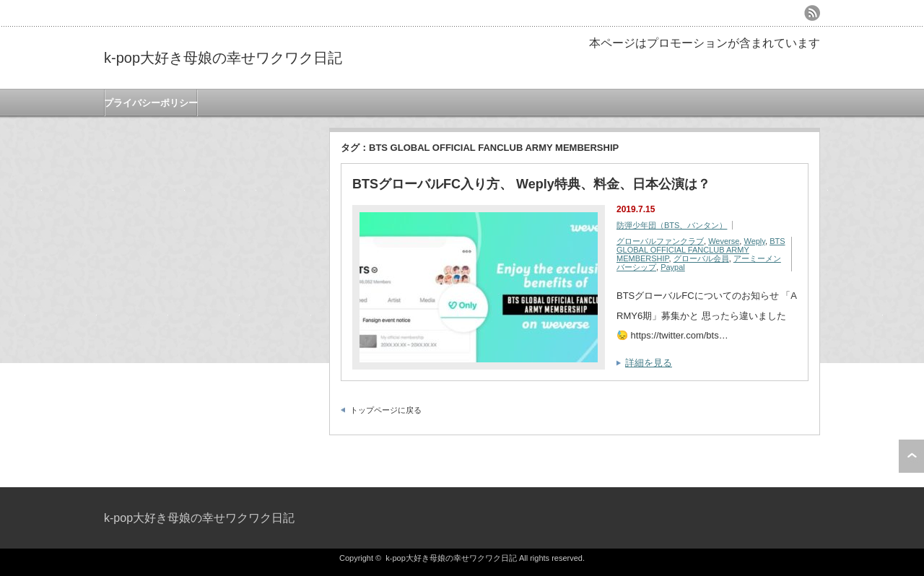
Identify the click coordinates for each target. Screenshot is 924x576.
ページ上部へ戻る (911, 456)
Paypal (673, 267)
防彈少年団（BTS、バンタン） (672, 225)
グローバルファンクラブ (660, 241)
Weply (754, 241)
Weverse (724, 241)
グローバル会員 (701, 258)
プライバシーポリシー (151, 103)
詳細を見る (649, 363)
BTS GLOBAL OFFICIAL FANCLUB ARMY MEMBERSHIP (701, 250)
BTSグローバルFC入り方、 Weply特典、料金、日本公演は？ (531, 184)
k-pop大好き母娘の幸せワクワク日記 (223, 58)
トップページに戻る (386, 410)
